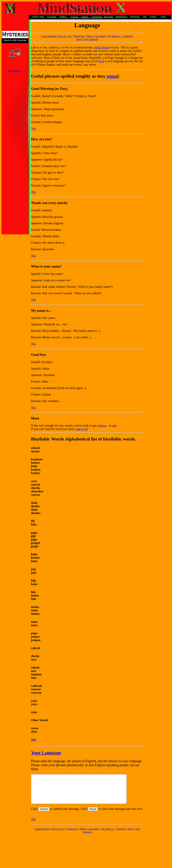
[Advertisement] (155, 34)
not (114, 426)
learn (101, 61)
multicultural (102, 47)
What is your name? (96, 36)
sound (112, 76)
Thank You (79, 36)
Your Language (46, 753)
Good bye (128, 36)
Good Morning (42, 835)
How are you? (65, 36)
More (79, 39)
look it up (81, 429)
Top (33, 128)
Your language (91, 39)
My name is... (115, 36)
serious (102, 426)
